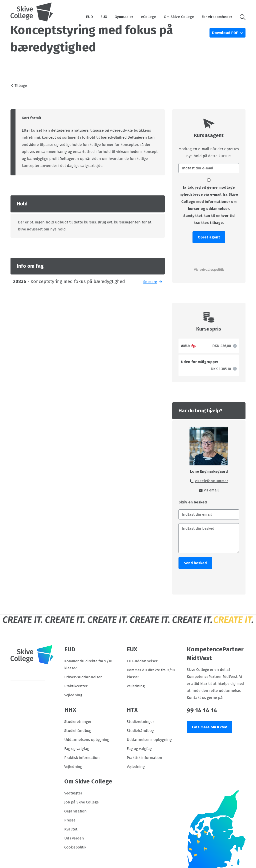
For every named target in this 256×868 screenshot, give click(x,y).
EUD (89, 17)
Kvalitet (71, 829)
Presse (70, 820)
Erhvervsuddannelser (83, 677)
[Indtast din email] (209, 514)
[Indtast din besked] (209, 538)
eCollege (148, 17)
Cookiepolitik (75, 847)
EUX (104, 17)
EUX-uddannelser (142, 661)
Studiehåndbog (78, 731)
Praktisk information (82, 758)
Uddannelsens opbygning (87, 740)
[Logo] (32, 12)
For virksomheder (217, 17)
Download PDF (225, 33)
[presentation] (209, 255)
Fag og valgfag (77, 749)
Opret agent (209, 237)
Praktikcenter (76, 686)
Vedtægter (73, 793)
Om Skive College (179, 17)
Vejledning (73, 695)
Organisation (75, 811)
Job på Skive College (81, 802)
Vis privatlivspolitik (209, 270)
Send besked (195, 563)
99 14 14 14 (202, 710)
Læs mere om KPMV (209, 727)
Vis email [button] (211, 490)
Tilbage (21, 86)
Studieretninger (78, 722)
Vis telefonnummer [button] (211, 481)
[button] (241, 17)
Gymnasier (124, 17)
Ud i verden (74, 838)
